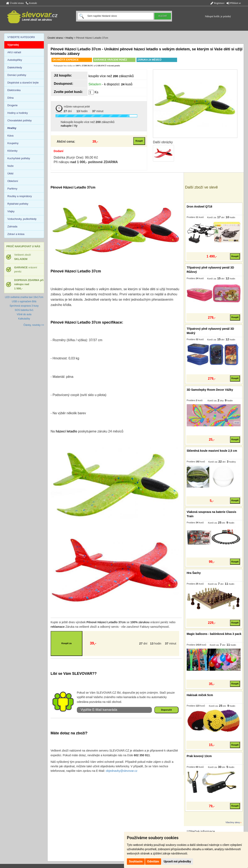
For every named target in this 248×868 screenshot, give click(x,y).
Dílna (10, 98)
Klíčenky (12, 151)
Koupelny (13, 143)
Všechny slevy (233, 822)
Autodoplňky (15, 60)
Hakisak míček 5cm (200, 695)
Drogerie (13, 105)
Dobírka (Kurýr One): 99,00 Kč (76, 157)
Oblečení (13, 181)
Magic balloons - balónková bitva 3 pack (214, 634)
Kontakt (31, 3)
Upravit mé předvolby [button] (177, 861)
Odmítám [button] (153, 861)
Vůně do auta (24, 314)
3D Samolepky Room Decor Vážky (210, 390)
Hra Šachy (194, 573)
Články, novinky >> (34, 325)
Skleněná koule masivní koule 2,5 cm (212, 451)
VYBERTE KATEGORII (21, 37)
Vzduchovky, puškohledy (22, 219)
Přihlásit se (234, 3)
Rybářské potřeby (18, 204)
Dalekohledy (15, 67)
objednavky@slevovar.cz (122, 771)
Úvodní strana (15, 3)
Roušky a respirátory (20, 196)
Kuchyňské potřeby (19, 158)
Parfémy (12, 189)
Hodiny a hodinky (18, 113)
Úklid (10, 173)
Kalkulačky (24, 319)
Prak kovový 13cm (199, 756)
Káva (10, 136)
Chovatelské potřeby (20, 120)
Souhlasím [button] (136, 861)
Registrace (217, 3)
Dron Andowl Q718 (200, 207)
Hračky (69, 38)
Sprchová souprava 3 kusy (24, 306)
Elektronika (14, 90)
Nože (10, 166)
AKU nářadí (14, 52)
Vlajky (11, 211)
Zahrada (12, 226)
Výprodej (13, 45)
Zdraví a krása (16, 234)
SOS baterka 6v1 (24, 310)
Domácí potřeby (17, 75)
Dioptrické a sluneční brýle (23, 83)
